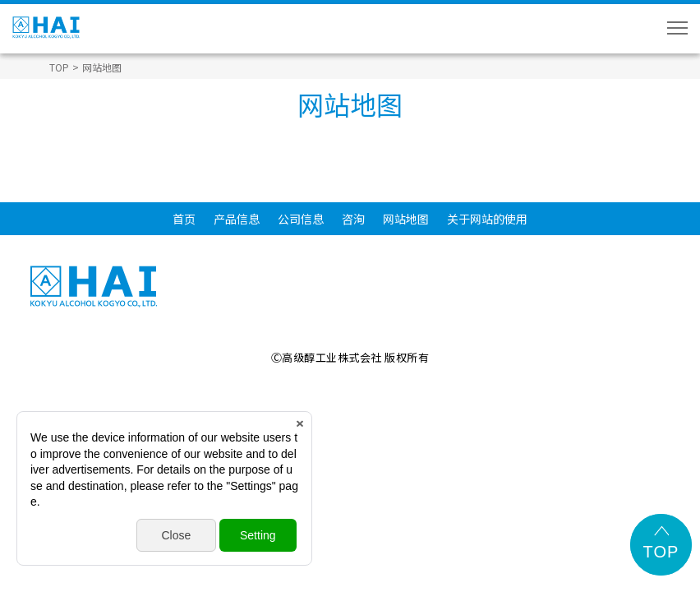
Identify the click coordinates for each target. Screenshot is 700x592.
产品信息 (237, 219)
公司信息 (301, 219)
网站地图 (406, 219)
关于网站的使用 (487, 219)
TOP (661, 552)
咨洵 (353, 219)
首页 (184, 219)
